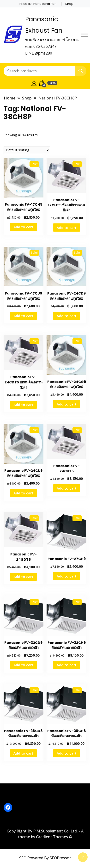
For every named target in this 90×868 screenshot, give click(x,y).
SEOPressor (60, 858)
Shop (69, 4)
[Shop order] (27, 150)
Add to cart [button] (23, 227)
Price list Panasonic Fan (38, 4)
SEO (23, 858)
